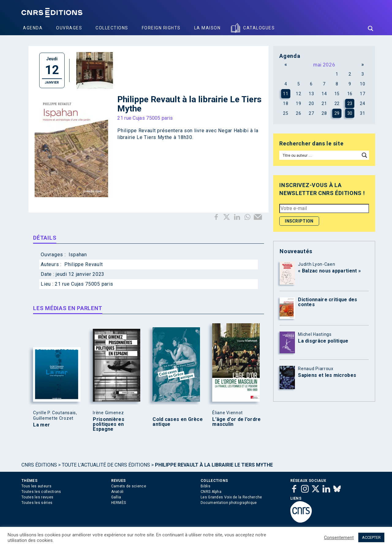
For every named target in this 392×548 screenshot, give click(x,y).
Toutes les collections (41, 492)
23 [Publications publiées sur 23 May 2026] (350, 103)
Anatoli (117, 492)
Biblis (205, 486)
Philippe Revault (83, 264)
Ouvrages (69, 28)
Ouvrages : (54, 255)
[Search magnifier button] (371, 28)
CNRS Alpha (211, 492)
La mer (41, 425)
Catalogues (259, 28)
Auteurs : (52, 264)
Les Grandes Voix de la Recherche (231, 497)
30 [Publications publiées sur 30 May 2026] (350, 113)
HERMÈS (119, 503)
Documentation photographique (229, 503)
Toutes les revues (37, 497)
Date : (48, 274)
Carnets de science (129, 486)
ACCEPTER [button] (371, 537)
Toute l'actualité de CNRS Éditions (106, 465)
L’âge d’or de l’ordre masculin (236, 422)
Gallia (116, 497)
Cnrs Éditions (39, 465)
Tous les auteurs (36, 486)
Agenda (33, 28)
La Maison (207, 28)
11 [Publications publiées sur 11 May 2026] (286, 94)
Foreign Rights (161, 28)
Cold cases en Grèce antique (178, 422)
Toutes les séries (37, 503)
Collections (112, 28)
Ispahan (78, 255)
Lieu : (48, 284)
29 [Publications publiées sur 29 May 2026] (337, 113)
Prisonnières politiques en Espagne (109, 424)
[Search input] (320, 155)
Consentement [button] (339, 538)
